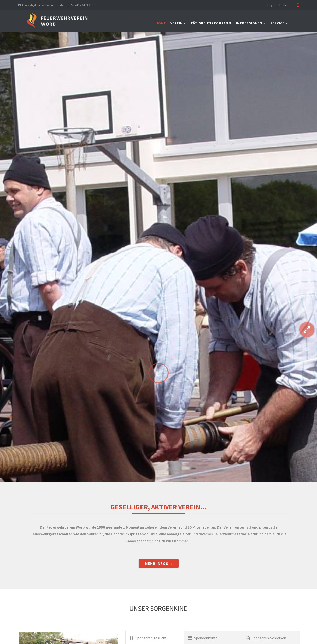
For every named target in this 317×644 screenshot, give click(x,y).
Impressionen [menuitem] (249, 23)
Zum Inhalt (158, 355)
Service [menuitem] (277, 23)
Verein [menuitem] (177, 23)
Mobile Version (298, 5)
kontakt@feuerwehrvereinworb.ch (44, 5)
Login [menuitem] (271, 5)
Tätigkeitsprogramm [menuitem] (211, 23)
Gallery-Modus (307, 330)
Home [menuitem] (161, 23)
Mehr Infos (157, 563)
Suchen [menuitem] (283, 5)
